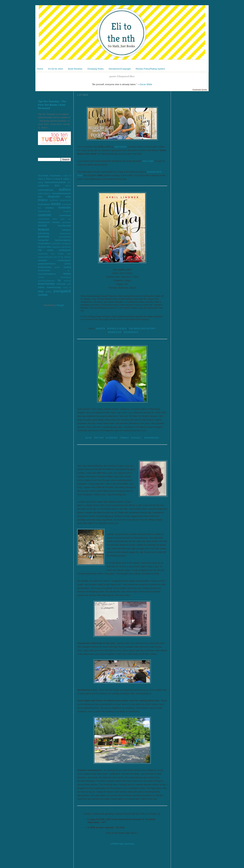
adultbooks (43, 186)
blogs (68, 197)
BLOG (89, 438)
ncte (69, 254)
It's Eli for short (56, 69)
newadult (42, 260)
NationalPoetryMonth (55, 182)
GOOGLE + (137, 438)
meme (50, 250)
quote (57, 267)
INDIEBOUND (115, 332)
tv (70, 287)
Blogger (60, 305)
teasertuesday (46, 284)
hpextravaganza (63, 240)
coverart (44, 215)
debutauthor (44, 222)
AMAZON (100, 329)
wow (41, 291)
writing (48, 291)
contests (67, 211)
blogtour (43, 200)
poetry (68, 264)
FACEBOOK (112, 438)
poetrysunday (45, 267)
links (49, 247)
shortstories (66, 277)
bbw (40, 197)
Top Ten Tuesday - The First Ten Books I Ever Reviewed (52, 105)
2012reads (43, 176)
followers (66, 230)
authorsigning (44, 193)
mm (53, 254)
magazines (56, 247)
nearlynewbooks (45, 257)
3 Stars (65, 176)
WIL (69, 182)
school (41, 277)
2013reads (55, 176)
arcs (57, 185)
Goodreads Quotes (200, 90)
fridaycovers (65, 233)
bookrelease (44, 204)
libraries (42, 247)
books (56, 204)
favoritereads (64, 226)
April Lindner (121, 147)
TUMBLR (124, 438)
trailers (41, 287)
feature (44, 229)
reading (67, 267)
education (66, 222)
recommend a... (54, 270)
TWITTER (99, 438)
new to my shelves (62, 257)
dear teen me (62, 219)
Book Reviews (75, 69)
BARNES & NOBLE (117, 329)
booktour (50, 208)
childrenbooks (44, 211)
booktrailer (65, 208)
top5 (69, 284)
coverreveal (65, 215)
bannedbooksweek (62, 193)
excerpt (42, 225)
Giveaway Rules (95, 69)
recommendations (47, 274)
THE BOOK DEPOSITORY (142, 329)
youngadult (62, 291)
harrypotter (43, 240)
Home (40, 69)
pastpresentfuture (47, 264)
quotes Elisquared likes (122, 76)
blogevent (54, 196)
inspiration (56, 243)
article (68, 186)
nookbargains (64, 260)
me (40, 250)
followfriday (44, 233)
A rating (56, 179)
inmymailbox (44, 243)
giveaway (44, 236)
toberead (61, 284)
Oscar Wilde (146, 84)
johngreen (66, 243)
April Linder (148, 161)
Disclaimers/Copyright (120, 69)
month (60, 254)
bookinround (65, 200)
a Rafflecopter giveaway (122, 844)
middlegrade (65, 250)
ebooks (56, 222)
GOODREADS (131, 332)
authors (65, 189)
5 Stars (48, 179)
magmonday (66, 247)
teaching (67, 281)
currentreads (44, 219)
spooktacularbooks (46, 281)
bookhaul (54, 200)
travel (65, 288)
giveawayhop (65, 237)
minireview (43, 254)
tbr (59, 280)
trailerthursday (54, 287)
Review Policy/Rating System (150, 69)
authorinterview (46, 190)
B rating (65, 179)
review (67, 274)
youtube (43, 295)
